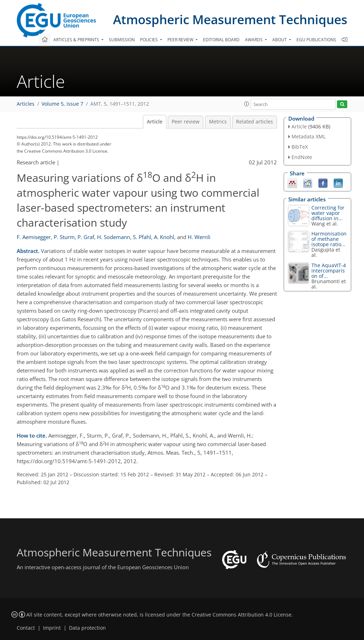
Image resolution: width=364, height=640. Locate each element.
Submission (122, 40)
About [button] (280, 40)
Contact (26, 628)
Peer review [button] (181, 40)
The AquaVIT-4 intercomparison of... (329, 271)
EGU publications (316, 40)
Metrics (218, 122)
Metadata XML (309, 136)
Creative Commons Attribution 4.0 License (242, 615)
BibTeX (300, 147)
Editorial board (221, 40)
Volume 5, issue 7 (62, 104)
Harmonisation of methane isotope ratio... (329, 239)
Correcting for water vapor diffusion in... (328, 213)
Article (155, 122)
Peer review (186, 122)
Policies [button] (149, 40)
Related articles (255, 122)
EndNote (302, 157)
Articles (26, 104)
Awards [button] (254, 40)
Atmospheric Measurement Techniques (230, 19)
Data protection (87, 628)
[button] (247, 104)
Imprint (52, 628)
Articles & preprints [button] (77, 40)
